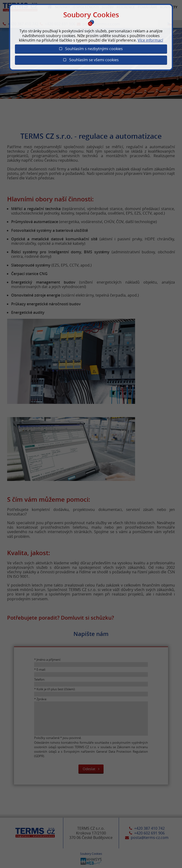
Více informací (150, 40)
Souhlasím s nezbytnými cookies (91, 49)
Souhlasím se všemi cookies (91, 60)
